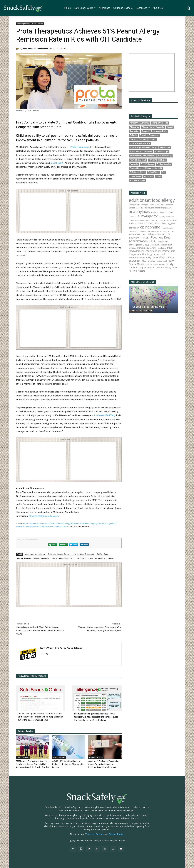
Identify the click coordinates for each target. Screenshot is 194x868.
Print (52, 545)
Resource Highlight (154, 168)
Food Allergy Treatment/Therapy (144, 147)
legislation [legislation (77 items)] (162, 248)
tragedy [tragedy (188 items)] (133, 267)
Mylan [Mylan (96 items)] (157, 254)
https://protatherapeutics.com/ (44, 516)
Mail (63, 545)
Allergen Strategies (160, 123)
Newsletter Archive (138, 160)
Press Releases (147, 164)
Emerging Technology (149, 135)
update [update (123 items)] (142, 271)
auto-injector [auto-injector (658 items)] (148, 216)
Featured (152, 139)
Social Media (135, 176)
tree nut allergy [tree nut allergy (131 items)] (164, 268)
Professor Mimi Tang (105, 415)
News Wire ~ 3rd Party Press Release (38, 49)
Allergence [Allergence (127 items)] (134, 204)
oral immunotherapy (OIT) (63, 558)
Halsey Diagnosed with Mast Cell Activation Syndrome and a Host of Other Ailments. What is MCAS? (40, 631)
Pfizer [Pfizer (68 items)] (144, 261)
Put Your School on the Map (147, 307)
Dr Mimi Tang (103, 554)
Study (158, 176)
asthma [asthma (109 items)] (155, 212)
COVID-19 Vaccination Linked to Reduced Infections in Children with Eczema (68, 764)
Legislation (165, 147)
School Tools (153, 172)
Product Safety (136, 168)
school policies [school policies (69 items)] (159, 265)
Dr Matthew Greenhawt (84, 554)
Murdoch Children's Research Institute (33, 558)
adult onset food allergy (35, 554)
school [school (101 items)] (149, 265)
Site (163, 172)
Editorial (134, 135)
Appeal (170, 127)
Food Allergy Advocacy (140, 143)
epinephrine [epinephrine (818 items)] (150, 227)
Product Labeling (164, 164)
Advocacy (145, 123)
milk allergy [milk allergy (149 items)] (146, 254)
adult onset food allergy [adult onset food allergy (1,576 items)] (152, 200)
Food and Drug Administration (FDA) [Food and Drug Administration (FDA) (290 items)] (150, 239)
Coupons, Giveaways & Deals (154, 131)
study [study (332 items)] (170, 264)
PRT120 (111, 558)
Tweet (74, 545)
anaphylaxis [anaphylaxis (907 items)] (139, 212)
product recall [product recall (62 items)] (162, 261)
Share (84, 545)
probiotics (81, 558)
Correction (134, 131)
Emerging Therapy (23, 24)
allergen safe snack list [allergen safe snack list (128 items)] (153, 204)
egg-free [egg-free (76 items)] (171, 223)
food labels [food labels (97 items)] (163, 241)
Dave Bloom (136, 311)
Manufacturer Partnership (141, 152)
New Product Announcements (143, 156)
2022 (60, 163)
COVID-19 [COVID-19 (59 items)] (139, 223)
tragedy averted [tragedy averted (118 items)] (147, 268)
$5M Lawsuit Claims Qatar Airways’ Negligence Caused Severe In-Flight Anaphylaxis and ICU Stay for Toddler (32, 764)
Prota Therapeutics (80, 147)
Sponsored (148, 176)
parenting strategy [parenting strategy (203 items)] (163, 257)
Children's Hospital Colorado (60, 554)
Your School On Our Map (142, 282)
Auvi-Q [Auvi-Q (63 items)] (162, 217)
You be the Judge (137, 180)
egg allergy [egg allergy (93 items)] (134, 228)
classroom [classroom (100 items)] (164, 220)
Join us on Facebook (140, 100)
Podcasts (134, 164)
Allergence (135, 127)
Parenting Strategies (158, 160)
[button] (188, 8)
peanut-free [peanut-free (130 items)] (135, 261)
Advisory (134, 123)
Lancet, (54, 163)
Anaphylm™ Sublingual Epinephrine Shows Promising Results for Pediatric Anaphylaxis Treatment (104, 764)
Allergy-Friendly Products (153, 127)
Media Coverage (161, 152)
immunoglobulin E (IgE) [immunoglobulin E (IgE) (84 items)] (139, 245)
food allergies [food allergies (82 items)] (134, 234)
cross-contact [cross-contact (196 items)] (152, 223)
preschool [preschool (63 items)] (152, 261)
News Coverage (38, 24)
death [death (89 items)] (164, 223)
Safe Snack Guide (137, 172)
